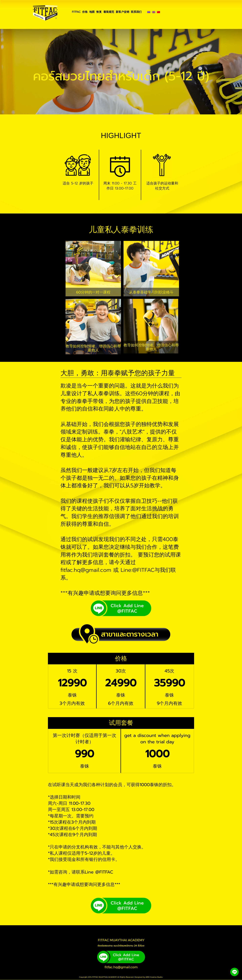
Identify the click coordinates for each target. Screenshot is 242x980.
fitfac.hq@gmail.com (121, 967)
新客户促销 (123, 12)
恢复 (99, 12)
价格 (85, 12)
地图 (92, 12)
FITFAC (76, 12)
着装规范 (109, 12)
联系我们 (136, 12)
